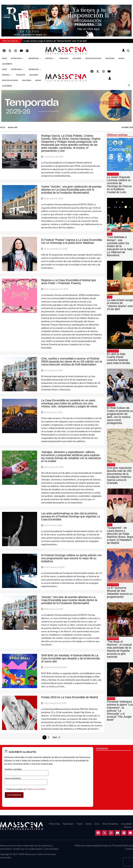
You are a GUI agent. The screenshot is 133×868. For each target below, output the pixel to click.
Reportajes (35, 58)
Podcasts (64, 58)
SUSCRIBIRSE (14, 795)
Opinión (128, 827)
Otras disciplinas (113, 174)
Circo (97, 824)
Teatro (110, 234)
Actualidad (111, 405)
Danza (89, 824)
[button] (128, 51)
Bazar (121, 58)
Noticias (50, 58)
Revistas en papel (93, 58)
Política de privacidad (36, 789)
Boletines (110, 58)
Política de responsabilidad (88, 846)
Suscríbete (7, 64)
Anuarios (77, 58)
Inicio (4, 58)
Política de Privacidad (112, 846)
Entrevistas (18, 58)
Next (55, 737)
